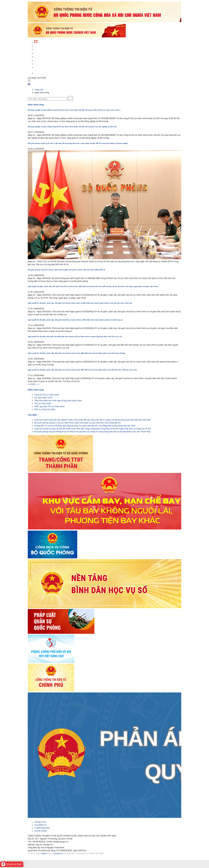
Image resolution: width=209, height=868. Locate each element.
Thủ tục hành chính (43, 404)
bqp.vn (45, 853)
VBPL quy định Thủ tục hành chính (49, 406)
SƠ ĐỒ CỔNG (41, 831)
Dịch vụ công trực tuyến (45, 409)
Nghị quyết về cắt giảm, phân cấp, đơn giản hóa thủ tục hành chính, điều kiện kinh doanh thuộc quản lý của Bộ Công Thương (76, 353)
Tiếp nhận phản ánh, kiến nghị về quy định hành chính (58, 401)
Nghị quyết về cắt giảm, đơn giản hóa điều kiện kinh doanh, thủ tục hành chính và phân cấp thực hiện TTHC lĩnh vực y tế (75, 337)
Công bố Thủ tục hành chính (47, 395)
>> (38, 384)
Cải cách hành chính (43, 398)
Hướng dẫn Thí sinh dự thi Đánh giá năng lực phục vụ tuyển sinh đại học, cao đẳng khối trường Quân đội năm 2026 (85, 426)
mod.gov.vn (58, 853)
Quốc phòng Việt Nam (45, 53)
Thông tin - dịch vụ (44, 67)
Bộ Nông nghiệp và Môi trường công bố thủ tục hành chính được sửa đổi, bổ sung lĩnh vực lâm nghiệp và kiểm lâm (72, 127)
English (38, 73)
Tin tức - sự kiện (42, 45)
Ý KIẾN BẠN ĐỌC (42, 828)
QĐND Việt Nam (41, 49)
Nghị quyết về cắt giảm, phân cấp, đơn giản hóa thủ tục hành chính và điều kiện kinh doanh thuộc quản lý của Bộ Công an (75, 320)
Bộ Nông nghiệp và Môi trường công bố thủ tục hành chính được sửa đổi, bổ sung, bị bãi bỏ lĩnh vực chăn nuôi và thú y (74, 110)
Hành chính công (43, 60)
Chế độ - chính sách (44, 63)
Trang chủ (39, 90)
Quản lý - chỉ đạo (43, 56)
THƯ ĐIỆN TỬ (40, 825)
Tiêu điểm (32, 415)
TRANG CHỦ (40, 822)
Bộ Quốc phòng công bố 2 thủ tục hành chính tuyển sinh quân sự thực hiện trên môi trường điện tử (66, 270)
